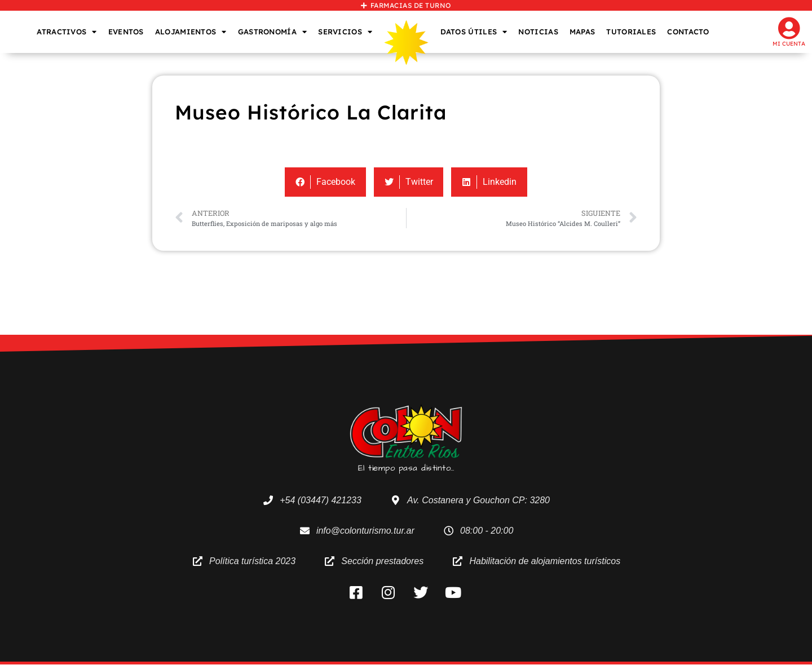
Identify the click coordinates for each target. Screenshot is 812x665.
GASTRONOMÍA (273, 32)
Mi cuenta (789, 44)
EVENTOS (126, 32)
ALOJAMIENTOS (191, 32)
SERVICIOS (345, 32)
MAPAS (582, 32)
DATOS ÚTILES (474, 32)
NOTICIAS (538, 32)
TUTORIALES (631, 32)
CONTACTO (688, 32)
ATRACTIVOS (67, 32)
